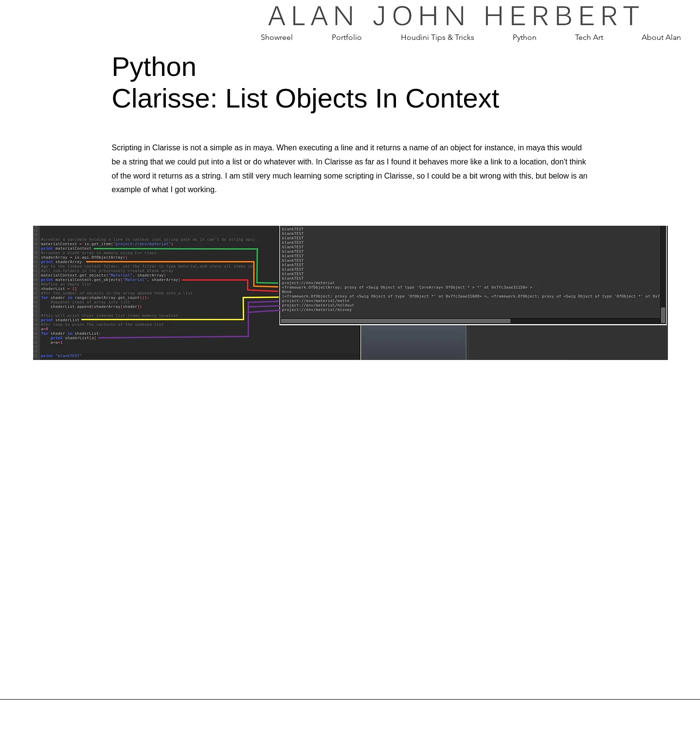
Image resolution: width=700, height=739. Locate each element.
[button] (347, 37)
